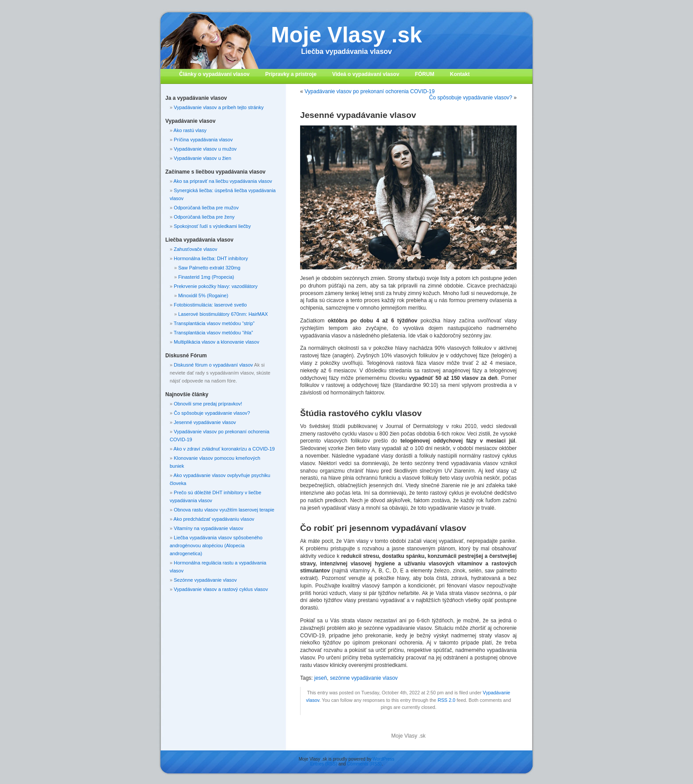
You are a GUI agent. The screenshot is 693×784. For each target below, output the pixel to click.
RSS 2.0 (446, 700)
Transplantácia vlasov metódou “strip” (214, 323)
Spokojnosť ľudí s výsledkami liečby (212, 226)
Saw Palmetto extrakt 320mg (209, 268)
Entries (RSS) (324, 764)
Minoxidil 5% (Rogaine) (203, 295)
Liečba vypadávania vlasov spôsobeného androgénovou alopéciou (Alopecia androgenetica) (216, 545)
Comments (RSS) (364, 764)
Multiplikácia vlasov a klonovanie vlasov (216, 342)
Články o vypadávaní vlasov (214, 74)
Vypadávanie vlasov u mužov (205, 149)
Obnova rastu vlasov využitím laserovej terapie (224, 510)
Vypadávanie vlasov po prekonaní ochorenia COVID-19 (369, 91)
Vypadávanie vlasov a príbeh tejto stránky (219, 107)
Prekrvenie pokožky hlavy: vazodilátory (216, 286)
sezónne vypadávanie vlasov (364, 678)
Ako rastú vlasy (190, 130)
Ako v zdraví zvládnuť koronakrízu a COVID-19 (224, 449)
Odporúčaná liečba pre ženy (204, 217)
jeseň (321, 678)
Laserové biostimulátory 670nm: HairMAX (223, 314)
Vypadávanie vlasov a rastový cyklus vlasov (221, 589)
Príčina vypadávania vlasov (203, 140)
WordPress (383, 759)
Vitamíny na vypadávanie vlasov (208, 528)
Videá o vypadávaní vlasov (366, 74)
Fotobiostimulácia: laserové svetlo (210, 305)
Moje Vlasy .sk (346, 35)
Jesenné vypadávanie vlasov (205, 422)
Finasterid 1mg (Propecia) (206, 277)
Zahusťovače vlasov (195, 249)
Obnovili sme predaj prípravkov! (208, 404)
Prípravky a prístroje (291, 74)
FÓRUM (425, 74)
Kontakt (460, 74)
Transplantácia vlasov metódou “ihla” (213, 333)
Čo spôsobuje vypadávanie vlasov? (471, 98)
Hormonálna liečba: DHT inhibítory (211, 258)
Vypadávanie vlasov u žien (202, 158)
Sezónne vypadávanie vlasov (205, 580)
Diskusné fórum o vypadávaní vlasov (213, 365)
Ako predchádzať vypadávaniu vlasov (214, 519)
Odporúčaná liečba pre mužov (206, 208)
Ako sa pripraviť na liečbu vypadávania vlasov (223, 181)
